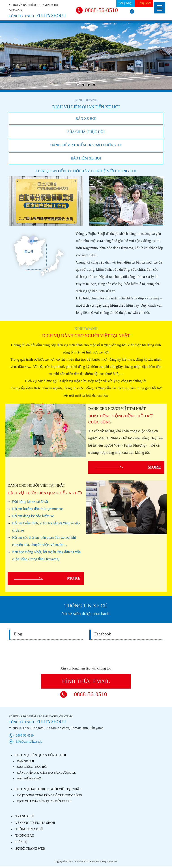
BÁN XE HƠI (86, 119)
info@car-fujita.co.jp (29, 742)
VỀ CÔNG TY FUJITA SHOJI (35, 823)
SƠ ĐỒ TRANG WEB (30, 848)
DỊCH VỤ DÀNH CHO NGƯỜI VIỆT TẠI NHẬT (48, 789)
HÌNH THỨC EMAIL (86, 681)
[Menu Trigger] (159, 8)
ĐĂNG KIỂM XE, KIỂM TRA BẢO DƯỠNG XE (46, 773)
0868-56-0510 (101, 10)
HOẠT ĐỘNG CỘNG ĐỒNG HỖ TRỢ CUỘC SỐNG (50, 795)
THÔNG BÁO (25, 835)
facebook (146, 11)
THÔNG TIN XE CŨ (29, 829)
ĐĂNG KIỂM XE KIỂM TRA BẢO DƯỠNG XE (86, 145)
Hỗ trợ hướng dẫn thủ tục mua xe (37, 509)
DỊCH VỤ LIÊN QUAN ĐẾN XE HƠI (41, 755)
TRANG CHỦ (25, 816)
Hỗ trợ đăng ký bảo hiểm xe (33, 516)
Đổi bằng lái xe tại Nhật (30, 502)
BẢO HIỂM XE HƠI (86, 158)
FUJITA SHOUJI (37, 16)
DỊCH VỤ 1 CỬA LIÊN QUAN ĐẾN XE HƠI (44, 801)
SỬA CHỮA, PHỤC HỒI (86, 132)
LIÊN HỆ (21, 842)
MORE (154, 467)
